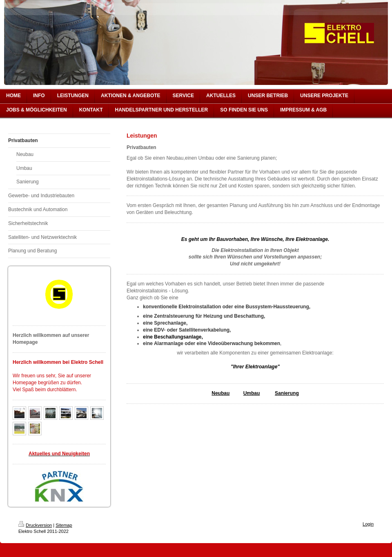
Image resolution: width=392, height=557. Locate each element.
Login (368, 524)
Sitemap (64, 525)
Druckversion (35, 525)
